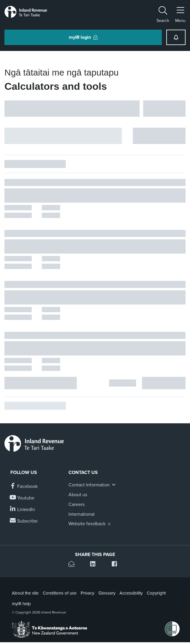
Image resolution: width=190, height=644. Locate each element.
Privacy (87, 593)
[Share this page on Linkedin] (95, 565)
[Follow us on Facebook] (24, 487)
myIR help (21, 604)
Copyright (156, 593)
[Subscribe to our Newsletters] (24, 521)
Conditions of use (60, 593)
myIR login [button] (83, 37)
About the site (25, 593)
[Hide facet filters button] (63, 136)
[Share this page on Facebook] (117, 565)
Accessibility (131, 593)
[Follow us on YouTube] (22, 498)
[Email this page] (73, 565)
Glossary (107, 593)
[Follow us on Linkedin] (23, 510)
